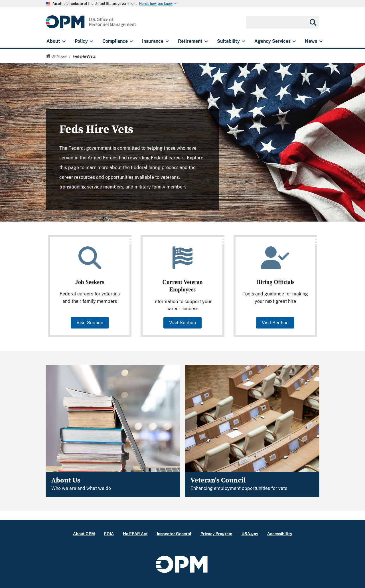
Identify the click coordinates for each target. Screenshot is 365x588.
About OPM (84, 534)
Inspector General (174, 534)
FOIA (109, 534)
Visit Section (90, 323)
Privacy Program (216, 534)
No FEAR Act (135, 534)
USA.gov (250, 534)
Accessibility (280, 534)
